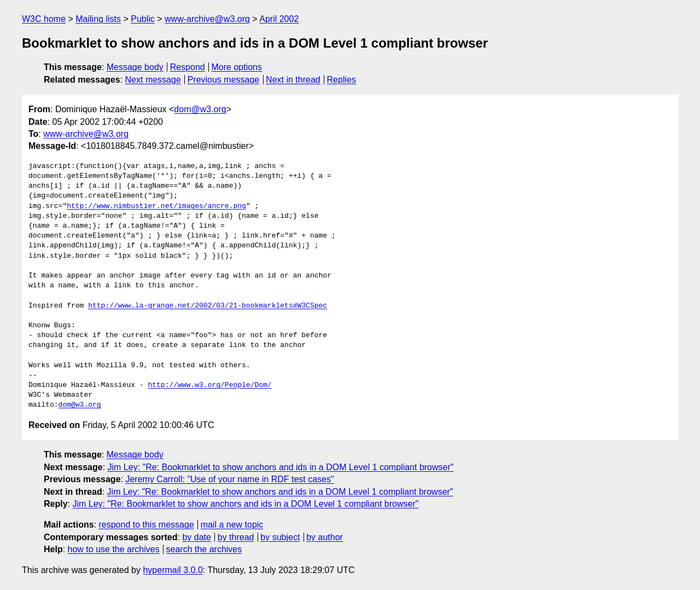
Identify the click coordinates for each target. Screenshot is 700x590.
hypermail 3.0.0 (173, 570)
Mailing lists (98, 19)
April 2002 (279, 19)
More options (237, 67)
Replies (342, 80)
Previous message (224, 80)
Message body (135, 67)
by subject (280, 537)
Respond (188, 67)
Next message (153, 80)
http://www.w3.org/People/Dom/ (209, 385)
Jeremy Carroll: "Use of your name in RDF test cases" (229, 479)
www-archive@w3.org (207, 19)
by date (196, 537)
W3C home (44, 19)
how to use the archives (114, 549)
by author (325, 537)
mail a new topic (232, 525)
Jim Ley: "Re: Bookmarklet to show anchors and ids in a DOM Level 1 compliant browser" (281, 467)
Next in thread (293, 80)
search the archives (204, 549)
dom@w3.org (200, 109)
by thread (236, 537)
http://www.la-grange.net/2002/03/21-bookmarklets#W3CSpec (208, 306)
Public (143, 19)
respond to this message (146, 525)
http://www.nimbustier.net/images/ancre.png (156, 206)
